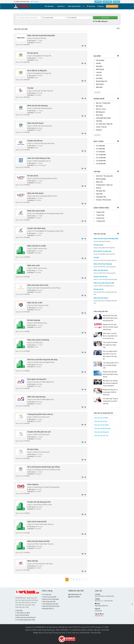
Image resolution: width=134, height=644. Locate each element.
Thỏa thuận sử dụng (23, 613)
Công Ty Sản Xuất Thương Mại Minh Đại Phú (105, 293)
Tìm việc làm (49, 6)
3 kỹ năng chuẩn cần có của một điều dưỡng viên (111, 365)
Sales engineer (33, 484)
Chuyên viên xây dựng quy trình (39, 502)
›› (86, 579)
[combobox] (54, 18)
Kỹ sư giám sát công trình (37, 379)
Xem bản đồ (98, 611)
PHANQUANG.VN (76, 595)
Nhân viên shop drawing (36, 397)
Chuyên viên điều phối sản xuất (39, 432)
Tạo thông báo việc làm (50, 604)
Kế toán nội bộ (33, 53)
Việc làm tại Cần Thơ (101, 436)
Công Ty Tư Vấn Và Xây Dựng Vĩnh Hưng (105, 279)
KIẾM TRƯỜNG (107, 2)
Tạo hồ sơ (60, 6)
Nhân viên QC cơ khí (35, 303)
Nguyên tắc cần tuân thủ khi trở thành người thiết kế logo (110, 327)
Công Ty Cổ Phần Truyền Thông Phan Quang (40, 630)
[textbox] (29, 18)
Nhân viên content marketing (38, 340)
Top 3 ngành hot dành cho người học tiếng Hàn (110, 345)
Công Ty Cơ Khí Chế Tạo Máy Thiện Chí (105, 260)
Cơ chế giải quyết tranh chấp (25, 620)
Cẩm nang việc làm (74, 6)
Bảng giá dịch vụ (48, 609)
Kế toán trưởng (33, 449)
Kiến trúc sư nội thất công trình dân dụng (42, 360)
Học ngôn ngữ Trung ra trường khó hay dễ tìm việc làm (111, 401)
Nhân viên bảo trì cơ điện (37, 246)
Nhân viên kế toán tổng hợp (38, 106)
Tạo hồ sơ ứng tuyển (49, 597)
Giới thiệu (19, 610)
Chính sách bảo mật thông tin (26, 617)
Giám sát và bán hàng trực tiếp (39, 158)
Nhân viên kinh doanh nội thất (38, 541)
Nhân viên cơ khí (33, 265)
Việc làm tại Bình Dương (102, 429)
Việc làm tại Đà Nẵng (101, 425)
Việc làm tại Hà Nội (100, 421)
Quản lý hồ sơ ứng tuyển (50, 599)
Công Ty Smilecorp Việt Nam (102, 241)
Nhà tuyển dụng (111, 6)
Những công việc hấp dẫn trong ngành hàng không (110, 374)
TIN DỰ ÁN (98, 2)
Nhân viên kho (33, 561)
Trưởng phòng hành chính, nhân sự (40, 414)
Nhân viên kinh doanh (35, 123)
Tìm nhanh (105, 18)
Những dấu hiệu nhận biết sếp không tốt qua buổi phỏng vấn (110, 318)
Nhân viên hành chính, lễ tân (38, 285)
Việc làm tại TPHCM (101, 418)
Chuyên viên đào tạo (35, 141)
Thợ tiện (30, 88)
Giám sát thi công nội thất (37, 522)
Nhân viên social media (36, 211)
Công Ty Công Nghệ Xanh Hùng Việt (104, 248)
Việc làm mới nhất (21, 29)
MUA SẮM (116, 2)
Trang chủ (35, 2)
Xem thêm (97, 92)
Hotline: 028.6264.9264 (22, 2)
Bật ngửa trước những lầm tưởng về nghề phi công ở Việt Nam (110, 383)
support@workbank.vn (102, 606)
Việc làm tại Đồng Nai (101, 432)
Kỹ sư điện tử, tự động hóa (37, 71)
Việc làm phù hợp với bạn (51, 606)
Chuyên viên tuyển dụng (36, 228)
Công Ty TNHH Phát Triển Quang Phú (105, 267)
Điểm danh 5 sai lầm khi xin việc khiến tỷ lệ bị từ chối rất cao (110, 336)
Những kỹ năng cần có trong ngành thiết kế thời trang (110, 392)
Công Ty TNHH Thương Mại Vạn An (104, 286)
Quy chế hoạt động (22, 615)
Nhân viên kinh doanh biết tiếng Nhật (41, 35)
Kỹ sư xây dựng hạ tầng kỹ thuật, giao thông (43, 467)
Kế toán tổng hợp (34, 320)
